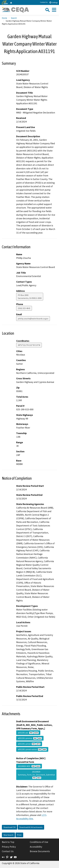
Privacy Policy (9, 847)
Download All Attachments (31, 827)
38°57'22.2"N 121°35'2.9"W (29, 345)
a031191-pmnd (29, 744)
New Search (8, 835)
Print (19, 835)
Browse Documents (40, 851)
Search (14, 18)
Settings (53, 2)
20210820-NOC (29, 766)
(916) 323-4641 (24, 308)
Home (4, 18)
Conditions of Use (39, 842)
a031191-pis (28, 733)
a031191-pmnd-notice (32, 749)
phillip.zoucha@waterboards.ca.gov (33, 319)
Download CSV (10, 827)
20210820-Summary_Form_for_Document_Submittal (36, 775)
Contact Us (44, 2)
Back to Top (8, 842)
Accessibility (36, 847)
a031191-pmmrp (30, 738)
